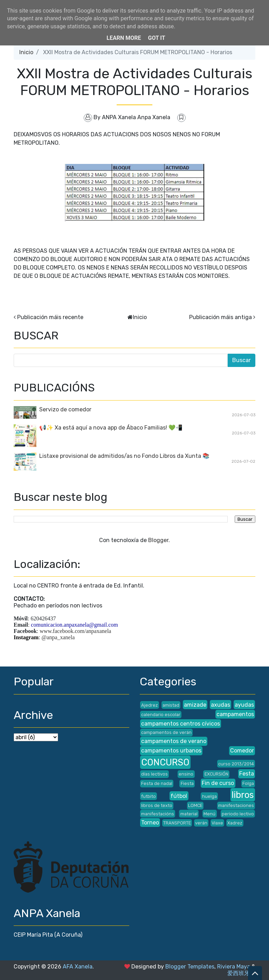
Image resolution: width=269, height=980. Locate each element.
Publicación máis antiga (220, 317)
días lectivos (154, 774)
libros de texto (157, 805)
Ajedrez (150, 705)
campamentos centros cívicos (181, 724)
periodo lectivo (238, 814)
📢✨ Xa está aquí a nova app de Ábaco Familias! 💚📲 (111, 428)
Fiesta (187, 783)
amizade (195, 705)
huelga (209, 796)
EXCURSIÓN (216, 774)
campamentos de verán (166, 732)
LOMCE (195, 805)
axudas (220, 705)
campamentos (235, 714)
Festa (247, 774)
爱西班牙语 (241, 973)
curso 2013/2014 (236, 764)
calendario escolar (161, 715)
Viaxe (217, 823)
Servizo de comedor (65, 409)
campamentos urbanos (171, 751)
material (189, 814)
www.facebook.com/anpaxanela (75, 631)
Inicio (26, 52)
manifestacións (158, 814)
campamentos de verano (174, 741)
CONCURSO (165, 762)
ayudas (244, 705)
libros (243, 795)
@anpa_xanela (58, 637)
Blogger (158, 540)
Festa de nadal (157, 783)
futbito (149, 796)
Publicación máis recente (50, 317)
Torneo (150, 823)
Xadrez (235, 823)
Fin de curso (218, 783)
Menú (209, 814)
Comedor (242, 751)
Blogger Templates (190, 967)
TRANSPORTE (177, 823)
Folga (248, 783)
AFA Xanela (78, 967)
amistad (171, 705)
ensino (186, 774)
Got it (156, 38)
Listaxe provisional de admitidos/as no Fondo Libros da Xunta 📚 (124, 456)
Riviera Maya (234, 967)
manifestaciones (236, 805)
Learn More (124, 38)
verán (201, 823)
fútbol (179, 796)
